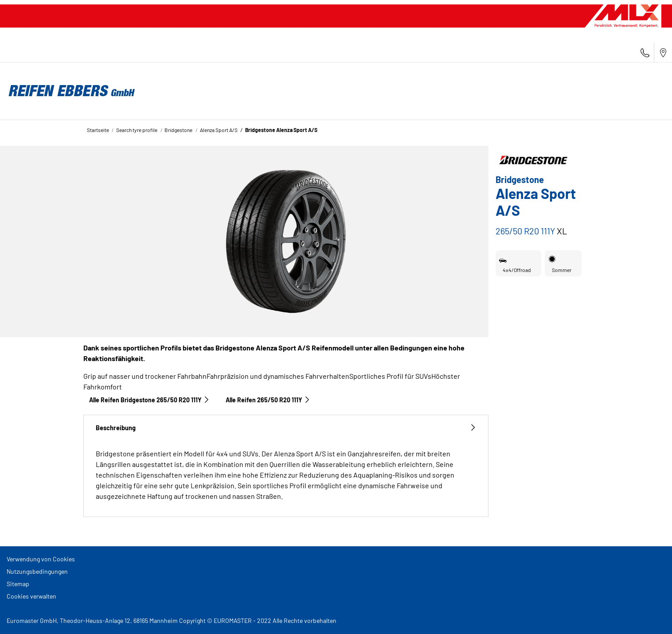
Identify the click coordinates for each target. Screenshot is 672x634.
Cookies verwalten (31, 596)
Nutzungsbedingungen (37, 571)
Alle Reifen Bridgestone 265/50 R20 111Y (149, 400)
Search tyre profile (137, 130)
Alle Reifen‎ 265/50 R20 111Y (268, 400)
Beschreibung (286, 428)
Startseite (98, 130)
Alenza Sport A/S (219, 130)
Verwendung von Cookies (41, 559)
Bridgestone (178, 130)
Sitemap (18, 584)
